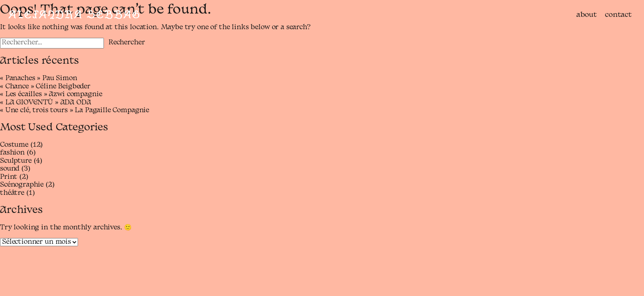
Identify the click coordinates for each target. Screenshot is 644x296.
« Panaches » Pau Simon (39, 79)
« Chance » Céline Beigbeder (45, 87)
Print (9, 177)
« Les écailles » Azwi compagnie (51, 95)
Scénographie (22, 185)
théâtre (12, 193)
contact (618, 15)
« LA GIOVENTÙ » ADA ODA (46, 103)
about (586, 15)
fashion (12, 153)
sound (10, 169)
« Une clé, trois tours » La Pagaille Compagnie (75, 111)
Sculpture (16, 161)
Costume (14, 145)
